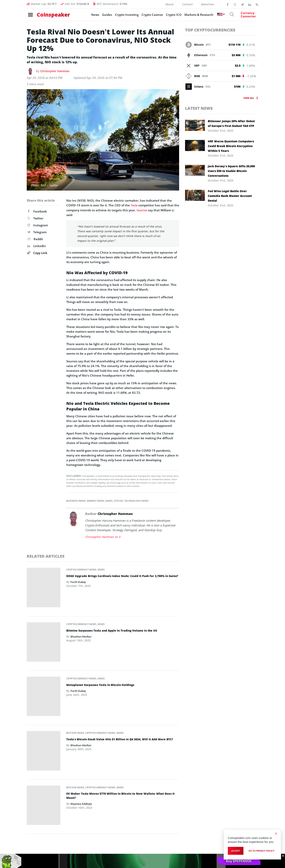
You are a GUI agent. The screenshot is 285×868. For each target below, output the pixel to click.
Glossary (74, 810)
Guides (100, 16)
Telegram (37, 232)
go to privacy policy (261, 851)
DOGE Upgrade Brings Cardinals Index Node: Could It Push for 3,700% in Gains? (122, 578)
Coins (71, 776)
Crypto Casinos (145, 16)
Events (72, 796)
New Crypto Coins (119, 796)
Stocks (118, 501)
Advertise (208, 4)
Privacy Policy (196, 816)
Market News (96, 501)
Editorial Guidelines (200, 796)
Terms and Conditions (201, 803)
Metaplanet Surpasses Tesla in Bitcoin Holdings (105, 643)
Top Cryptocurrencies (210, 30)
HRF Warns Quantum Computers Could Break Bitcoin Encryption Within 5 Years (231, 146)
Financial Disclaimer (200, 810)
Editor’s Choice (38, 776)
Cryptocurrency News (81, 569)
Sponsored (35, 816)
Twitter (35, 218)
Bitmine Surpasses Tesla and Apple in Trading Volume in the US (118, 611)
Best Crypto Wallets (121, 810)
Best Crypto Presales (121, 790)
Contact (187, 4)
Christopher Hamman (56, 71)
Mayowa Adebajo (82, 721)
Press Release (37, 810)
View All (249, 98)
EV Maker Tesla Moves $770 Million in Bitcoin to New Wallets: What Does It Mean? (121, 712)
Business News (76, 501)
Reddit (35, 239)
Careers (192, 790)
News (88, 16)
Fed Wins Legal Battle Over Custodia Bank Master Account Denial (230, 196)
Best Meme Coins (119, 803)
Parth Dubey (79, 586)
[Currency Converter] (244, 16)
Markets (34, 790)
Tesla (134, 205)
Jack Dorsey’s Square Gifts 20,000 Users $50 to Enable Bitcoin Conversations (231, 171)
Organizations (77, 783)
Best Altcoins (116, 783)
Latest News (199, 108)
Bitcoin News (75, 668)
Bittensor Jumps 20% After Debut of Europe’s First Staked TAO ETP (231, 123)
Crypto (33, 796)
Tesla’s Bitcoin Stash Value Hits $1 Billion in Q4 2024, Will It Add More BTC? (122, 677)
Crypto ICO (166, 16)
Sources (148, 210)
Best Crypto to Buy (120, 776)
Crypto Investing (119, 16)
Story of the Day (39, 783)
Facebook (37, 211)
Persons (73, 790)
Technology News (136, 501)
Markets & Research (192, 16)
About (170, 4)
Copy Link (37, 253)
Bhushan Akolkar (82, 617)
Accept (236, 851)
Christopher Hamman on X (103, 536)
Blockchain (36, 803)
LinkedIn (37, 246)
